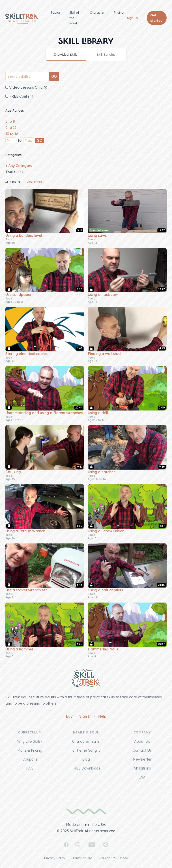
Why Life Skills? (30, 741)
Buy (69, 716)
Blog (86, 759)
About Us (142, 741)
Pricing (119, 13)
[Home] (22, 18)
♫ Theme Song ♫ (86, 750)
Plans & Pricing (30, 750)
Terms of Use (82, 858)
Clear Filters (34, 182)
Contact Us (142, 750)
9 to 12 (11, 128)
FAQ (30, 768)
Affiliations (142, 768)
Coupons (30, 759)
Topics (56, 13)
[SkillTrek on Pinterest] (106, 845)
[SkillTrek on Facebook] (66, 845)
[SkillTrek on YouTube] (92, 845)
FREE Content (19, 96)
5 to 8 (10, 121)
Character (97, 13)
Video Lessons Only (26, 87)
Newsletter (142, 759)
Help (102, 716)
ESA (142, 777)
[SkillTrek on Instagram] (78, 845)
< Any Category (19, 166)
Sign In (132, 18)
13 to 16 (12, 134)
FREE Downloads (86, 768)
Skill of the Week (74, 18)
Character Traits (86, 741)
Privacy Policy (55, 858)
